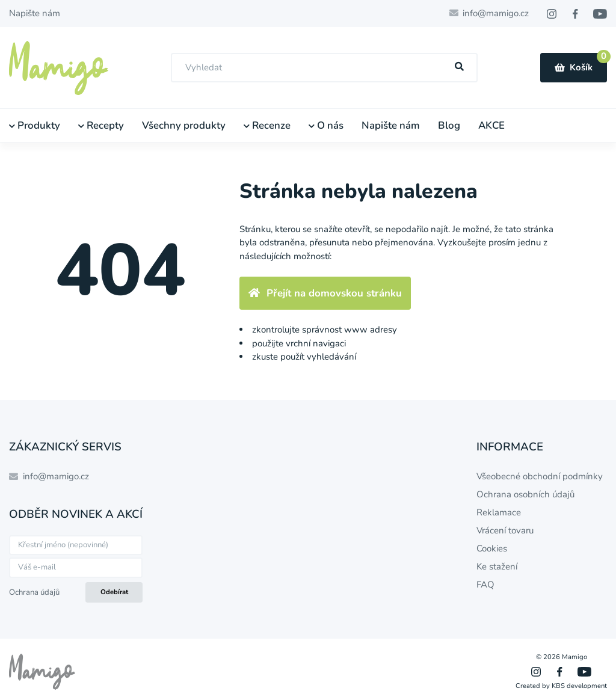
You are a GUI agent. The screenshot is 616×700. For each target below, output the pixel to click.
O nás (326, 125)
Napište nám (35, 13)
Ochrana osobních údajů (525, 494)
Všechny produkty (184, 125)
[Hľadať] (460, 67)
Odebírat (114, 592)
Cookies (492, 548)
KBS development (579, 686)
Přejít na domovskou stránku (325, 293)
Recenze (267, 125)
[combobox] (324, 68)
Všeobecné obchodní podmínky (540, 476)
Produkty (35, 125)
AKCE (491, 125)
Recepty (101, 125)
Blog (449, 125)
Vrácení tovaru (505, 530)
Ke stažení (497, 566)
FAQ (485, 585)
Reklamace (499, 512)
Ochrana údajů (34, 592)
